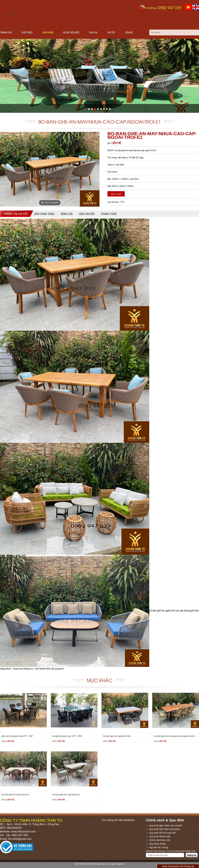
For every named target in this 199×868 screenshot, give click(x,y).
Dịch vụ (93, 32)
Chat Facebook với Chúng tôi (178, 866)
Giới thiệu (27, 32)
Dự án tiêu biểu (71, 32)
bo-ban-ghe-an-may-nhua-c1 (66, 795)
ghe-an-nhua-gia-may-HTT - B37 (17, 736)
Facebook (93, 824)
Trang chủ (6, 32)
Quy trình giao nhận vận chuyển (166, 825)
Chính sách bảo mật (160, 840)
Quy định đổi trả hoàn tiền (163, 833)
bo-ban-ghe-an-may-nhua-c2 (15, 795)
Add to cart (116, 194)
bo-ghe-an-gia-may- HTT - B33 (67, 736)
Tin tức (111, 32)
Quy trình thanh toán (160, 836)
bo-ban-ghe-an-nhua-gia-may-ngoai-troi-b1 (174, 736)
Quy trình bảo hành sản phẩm (165, 829)
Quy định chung (157, 844)
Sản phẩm (48, 32)
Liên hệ (129, 32)
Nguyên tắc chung (159, 847)
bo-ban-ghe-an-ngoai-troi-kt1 (117, 736)
